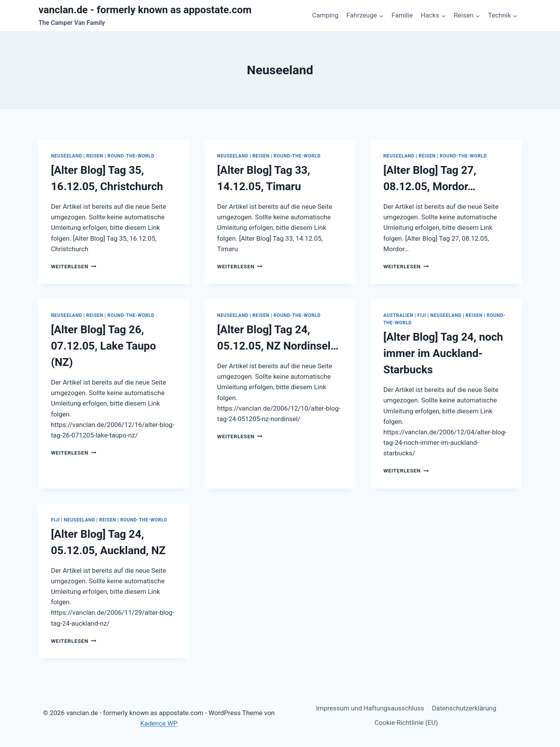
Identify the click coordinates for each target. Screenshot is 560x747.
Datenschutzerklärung (464, 708)
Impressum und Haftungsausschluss (370, 708)
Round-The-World (131, 156)
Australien (398, 315)
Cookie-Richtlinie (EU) (406, 723)
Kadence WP (159, 723)
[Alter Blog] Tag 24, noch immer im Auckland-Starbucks (443, 353)
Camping (325, 15)
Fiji (422, 315)
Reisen (95, 156)
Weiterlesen (74, 266)
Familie (402, 15)
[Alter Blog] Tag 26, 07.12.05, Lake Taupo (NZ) (103, 346)
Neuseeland (66, 156)
